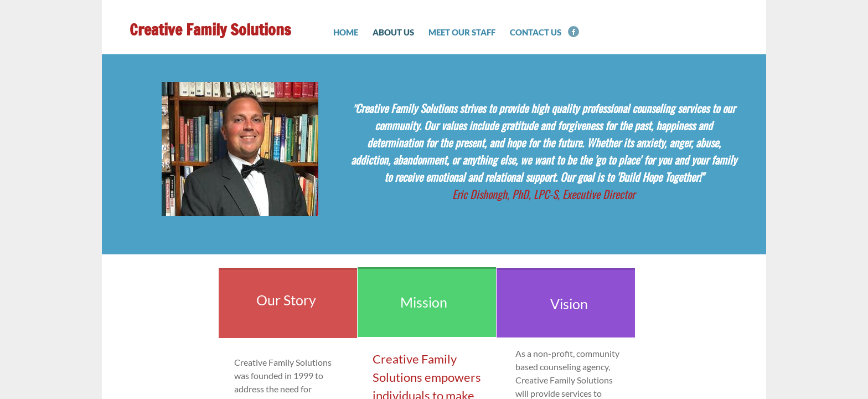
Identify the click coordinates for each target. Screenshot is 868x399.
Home (346, 32)
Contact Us (536, 32)
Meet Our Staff (462, 32)
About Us (393, 32)
